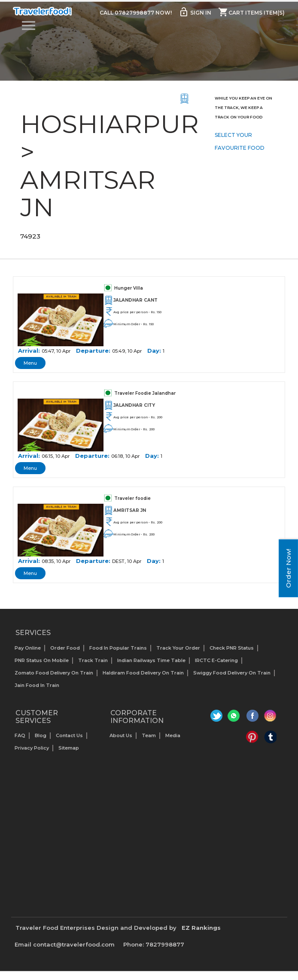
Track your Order (178, 648)
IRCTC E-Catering (216, 660)
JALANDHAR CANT (135, 300)
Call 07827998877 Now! (136, 13)
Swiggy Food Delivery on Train (232, 673)
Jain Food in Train (37, 685)
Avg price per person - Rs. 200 (138, 417)
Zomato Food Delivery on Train (54, 673)
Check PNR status (232, 648)
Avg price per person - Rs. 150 (137, 312)
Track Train (93, 660)
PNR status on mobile (42, 660)
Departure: (93, 351)
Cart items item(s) (251, 12)
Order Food (65, 648)
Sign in (195, 12)
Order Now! (288, 568)
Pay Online (28, 648)
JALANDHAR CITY (134, 405)
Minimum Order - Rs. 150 (134, 324)
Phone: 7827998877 (154, 944)
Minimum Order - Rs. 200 (134, 429)
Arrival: (29, 351)
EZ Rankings (201, 928)
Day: (154, 351)
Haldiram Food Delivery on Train (143, 673)
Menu (30, 363)
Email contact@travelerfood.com (65, 944)
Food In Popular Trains (118, 648)
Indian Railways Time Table (151, 660)
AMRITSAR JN (130, 510)
